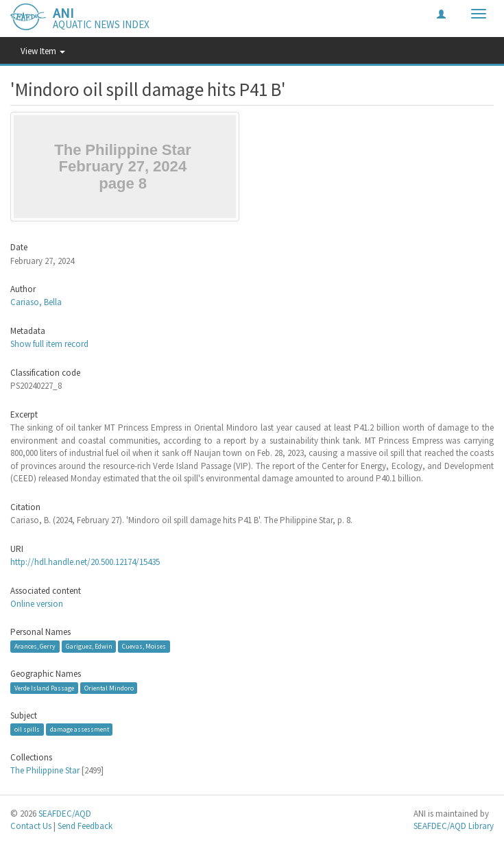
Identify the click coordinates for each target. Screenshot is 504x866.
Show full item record (49, 344)
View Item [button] (43, 51)
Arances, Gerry (35, 646)
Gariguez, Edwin (89, 646)
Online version (37, 604)
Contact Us (31, 826)
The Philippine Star (45, 770)
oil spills (27, 729)
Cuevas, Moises (144, 646)
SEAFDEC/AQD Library (454, 826)
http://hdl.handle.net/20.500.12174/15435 (85, 562)
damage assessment (80, 729)
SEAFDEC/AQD (65, 814)
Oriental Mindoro (109, 688)
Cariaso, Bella (36, 302)
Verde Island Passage (44, 688)
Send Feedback (85, 826)
